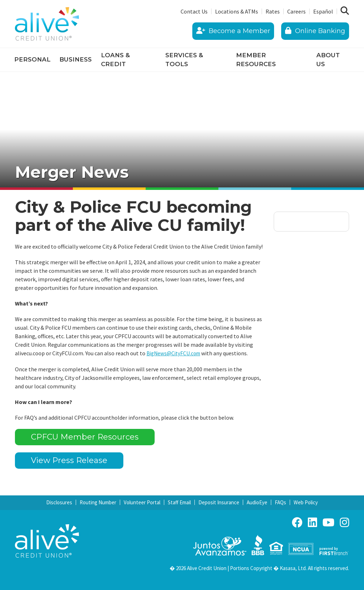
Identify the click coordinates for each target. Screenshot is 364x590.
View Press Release (69, 460)
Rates (273, 11)
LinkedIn (312, 522)
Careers (296, 11)
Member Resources (256, 60)
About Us (328, 60)
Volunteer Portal (142, 502)
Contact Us (194, 11)
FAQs (280, 502)
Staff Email (179, 502)
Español (323, 11)
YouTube (328, 522)
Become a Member (233, 31)
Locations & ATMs (237, 11)
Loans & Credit (115, 60)
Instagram (344, 522)
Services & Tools (184, 60)
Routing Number (98, 502)
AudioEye (257, 502)
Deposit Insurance (219, 502)
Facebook (297, 522)
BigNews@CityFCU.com (175, 353)
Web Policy (306, 502)
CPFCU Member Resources (85, 437)
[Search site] (345, 11)
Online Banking (315, 31)
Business (76, 59)
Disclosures (59, 502)
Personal (32, 59)
